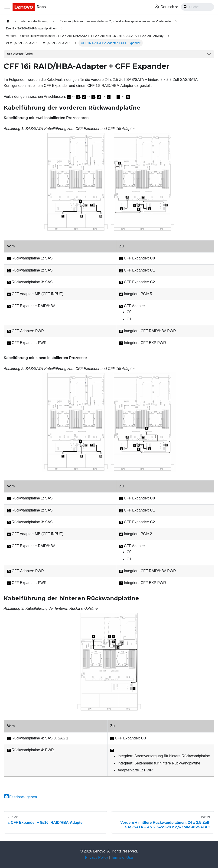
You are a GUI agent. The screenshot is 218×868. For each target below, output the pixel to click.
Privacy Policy (97, 857)
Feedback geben (20, 797)
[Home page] (8, 21)
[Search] (198, 7)
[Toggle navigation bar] (7, 7)
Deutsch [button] (165, 7)
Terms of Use (122, 857)
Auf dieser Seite (20, 54)
